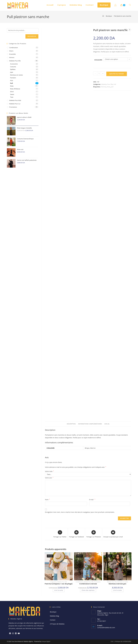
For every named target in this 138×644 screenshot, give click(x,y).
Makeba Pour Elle (107, 84)
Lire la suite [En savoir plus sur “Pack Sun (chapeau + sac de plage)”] (59, 590)
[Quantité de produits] (99, 73)
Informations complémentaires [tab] (90, 424)
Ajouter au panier (117, 74)
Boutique (53, 612)
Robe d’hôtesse (15, 89)
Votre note (49, 471)
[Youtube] (19, 633)
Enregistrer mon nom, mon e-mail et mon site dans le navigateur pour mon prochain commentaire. (80, 512)
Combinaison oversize (88, 584)
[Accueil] (103, 16)
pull (112, 87)
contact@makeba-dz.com (106, 628)
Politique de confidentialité (123, 641)
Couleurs (98, 60)
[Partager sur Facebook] (76, 534)
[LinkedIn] (16, 633)
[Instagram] (13, 633)
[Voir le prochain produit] (130, 30)
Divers (11, 51)
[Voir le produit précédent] (126, 30)
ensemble (12, 54)
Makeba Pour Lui (15, 104)
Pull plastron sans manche (123, 16)
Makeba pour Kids (15, 100)
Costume (13, 67)
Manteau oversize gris (117, 584)
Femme (104, 87)
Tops (12, 97)
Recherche (32, 36)
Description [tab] (71, 424)
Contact (53, 620)
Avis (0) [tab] (107, 424)
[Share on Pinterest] (94, 534)
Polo (12, 81)
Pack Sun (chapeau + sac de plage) (59, 584)
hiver (108, 87)
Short (12, 92)
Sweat (12, 94)
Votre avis (49, 478)
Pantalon (13, 78)
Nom (47, 500)
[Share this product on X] (60, 534)
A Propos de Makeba (57, 624)
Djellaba (13, 69)
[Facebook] (10, 633)
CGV (112, 641)
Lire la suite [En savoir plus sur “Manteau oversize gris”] (118, 590)
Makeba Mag (54, 616)
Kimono (12, 57)
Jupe (12, 72)
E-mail (92, 500)
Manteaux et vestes (123, 582)
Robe (12, 86)
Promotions (97, 582)
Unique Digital (46, 641)
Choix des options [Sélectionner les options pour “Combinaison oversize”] (88, 590)
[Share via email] (113, 534)
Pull (115, 84)
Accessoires (54, 582)
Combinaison (79, 582)
